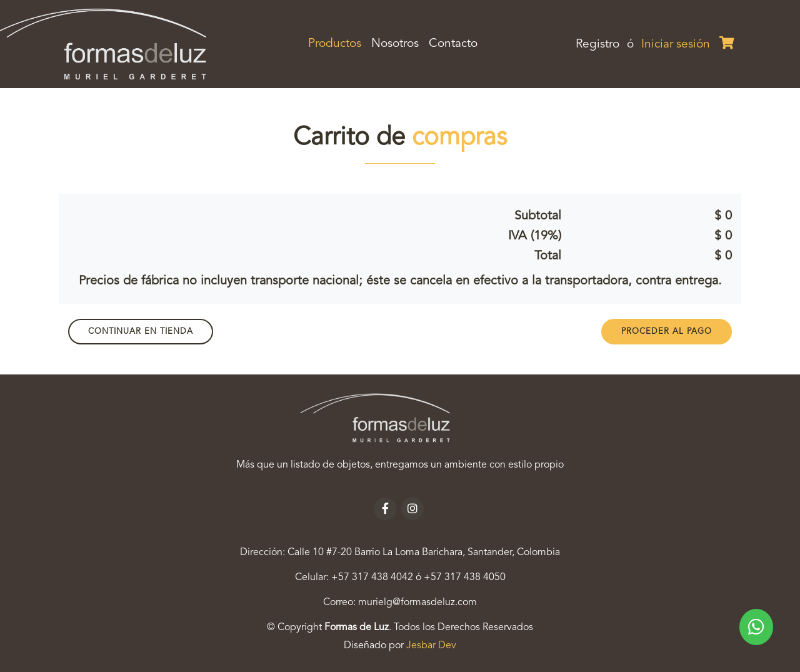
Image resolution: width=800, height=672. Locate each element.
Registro (597, 44)
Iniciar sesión (676, 44)
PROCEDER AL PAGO (667, 332)
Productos (337, 42)
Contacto (453, 44)
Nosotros (395, 44)
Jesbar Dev (431, 646)
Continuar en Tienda (141, 332)
